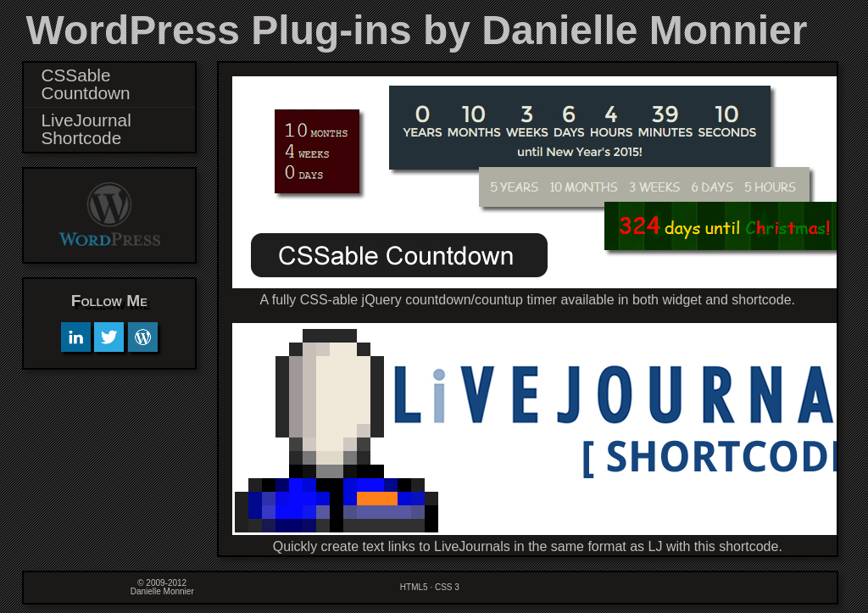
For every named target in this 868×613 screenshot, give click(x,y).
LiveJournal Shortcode (86, 129)
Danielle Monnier (162, 591)
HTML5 (414, 587)
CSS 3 (447, 587)
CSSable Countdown (85, 84)
